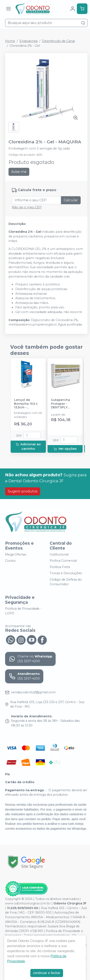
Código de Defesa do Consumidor (66, 582)
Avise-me (19, 172)
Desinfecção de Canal (58, 41)
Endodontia (29, 41)
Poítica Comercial (63, 561)
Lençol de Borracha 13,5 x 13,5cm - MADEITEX (26, 404)
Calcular (71, 200)
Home (10, 41)
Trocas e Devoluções (66, 573)
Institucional (59, 554)
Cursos (10, 561)
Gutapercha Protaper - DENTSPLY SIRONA (60, 404)
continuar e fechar (47, 973)
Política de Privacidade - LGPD (23, 611)
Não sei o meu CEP (27, 207)
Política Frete (60, 567)
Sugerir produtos (23, 491)
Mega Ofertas (16, 554)
